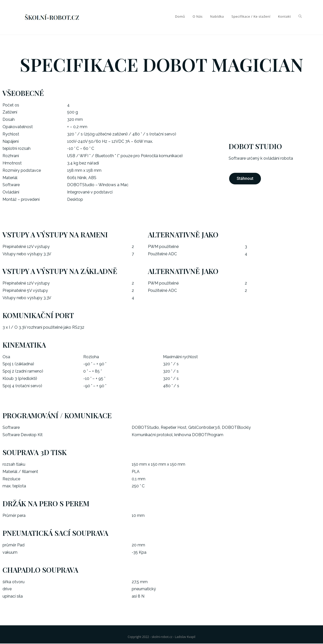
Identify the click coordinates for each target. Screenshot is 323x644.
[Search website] (300, 16)
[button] (245, 179)
